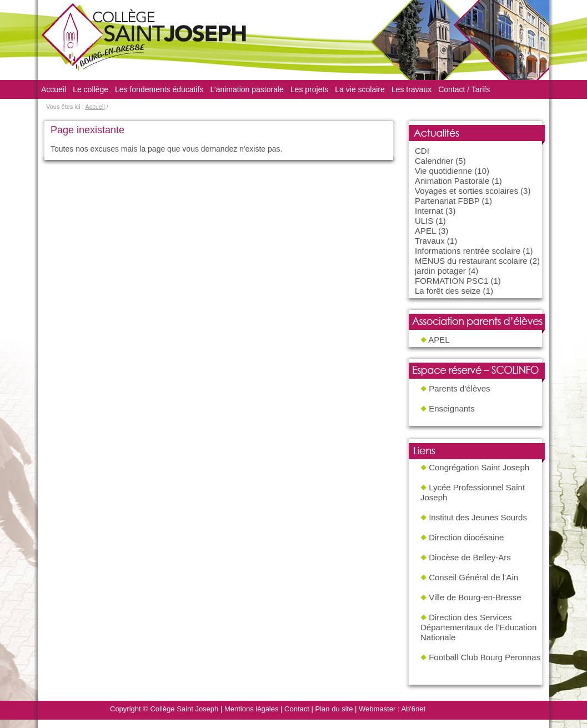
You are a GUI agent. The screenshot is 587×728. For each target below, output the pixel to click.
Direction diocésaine (466, 537)
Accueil (54, 89)
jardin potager (440, 271)
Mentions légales (252, 709)
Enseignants (452, 408)
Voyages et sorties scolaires (466, 191)
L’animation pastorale (247, 89)
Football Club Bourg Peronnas (485, 657)
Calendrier (434, 161)
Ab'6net (413, 709)
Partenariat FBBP (447, 201)
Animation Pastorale (452, 181)
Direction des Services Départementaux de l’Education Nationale (478, 627)
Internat (429, 211)
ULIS (424, 221)
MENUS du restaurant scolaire (471, 261)
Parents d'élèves (459, 388)
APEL (425, 231)
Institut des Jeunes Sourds (478, 517)
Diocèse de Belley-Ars (470, 557)
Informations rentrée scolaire (468, 251)
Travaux (430, 241)
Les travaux (412, 89)
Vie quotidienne (443, 171)
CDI (422, 151)
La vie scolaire (360, 89)
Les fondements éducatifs (159, 89)
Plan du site (334, 709)
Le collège (91, 89)
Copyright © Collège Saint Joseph (164, 709)
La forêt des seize (448, 291)
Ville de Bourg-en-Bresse (475, 597)
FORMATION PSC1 (451, 281)
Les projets (309, 89)
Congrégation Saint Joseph (479, 467)
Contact (297, 709)
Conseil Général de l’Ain (473, 577)
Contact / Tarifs (464, 89)
